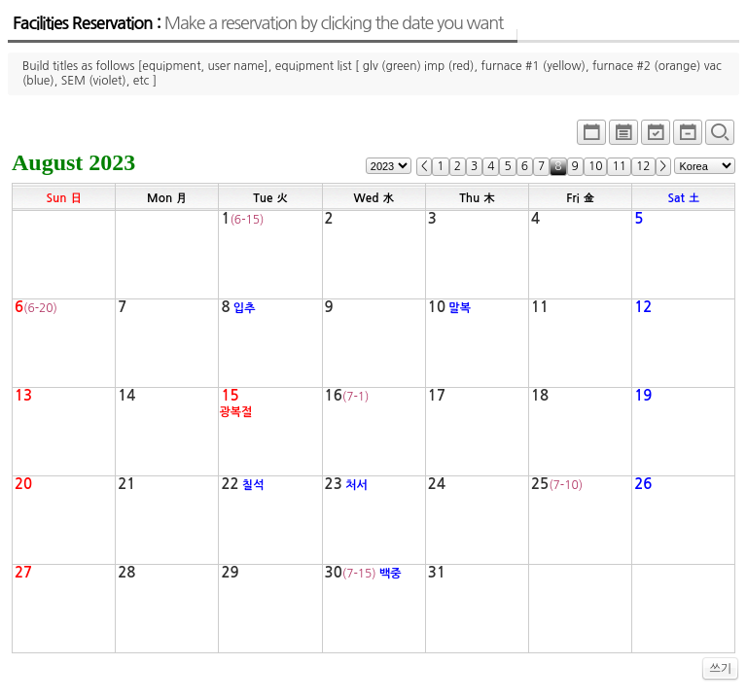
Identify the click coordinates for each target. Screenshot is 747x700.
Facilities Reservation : (258, 23)
